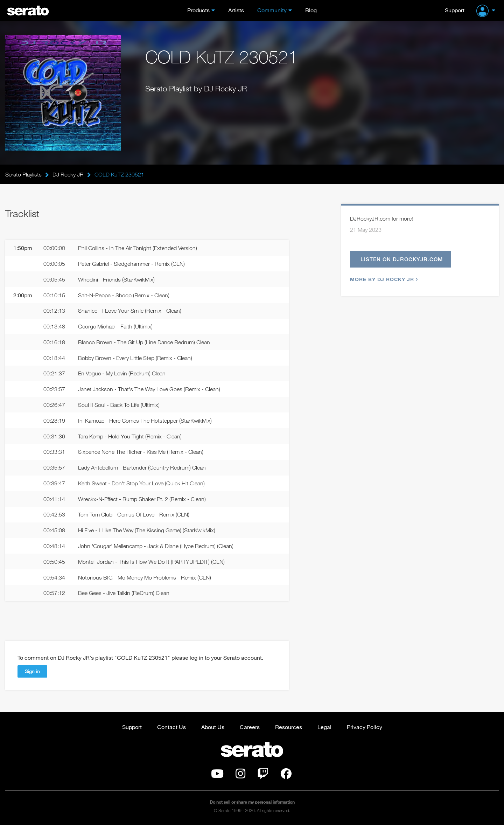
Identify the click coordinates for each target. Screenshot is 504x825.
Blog (311, 10)
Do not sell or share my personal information (252, 802)
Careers (250, 727)
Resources (289, 727)
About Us (213, 727)
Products (198, 10)
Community (272, 10)
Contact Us (171, 727)
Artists (236, 10)
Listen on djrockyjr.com (402, 259)
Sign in (32, 671)
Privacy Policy (365, 727)
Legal (324, 727)
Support (455, 10)
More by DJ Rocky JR (383, 279)
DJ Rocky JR (68, 174)
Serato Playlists (23, 174)
